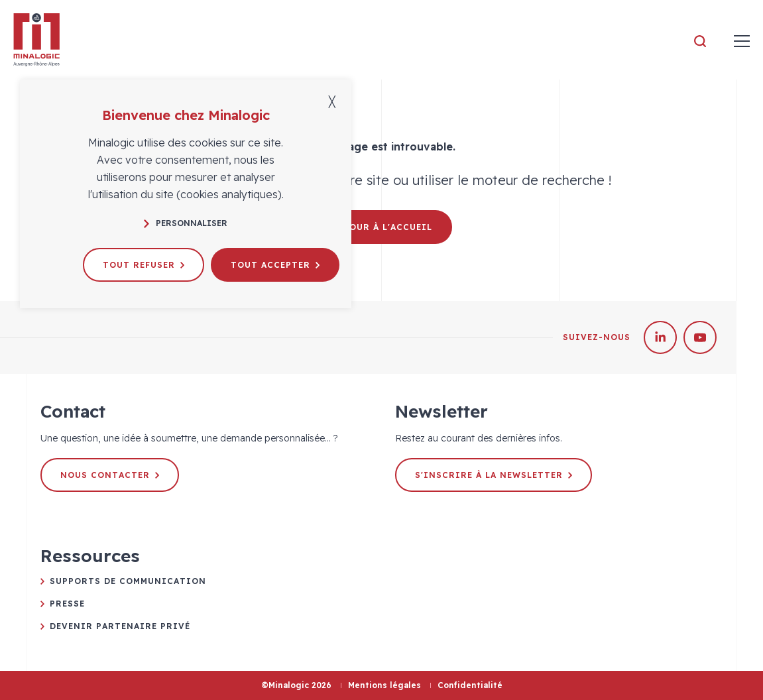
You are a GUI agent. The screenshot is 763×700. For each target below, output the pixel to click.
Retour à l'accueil (381, 227)
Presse (67, 604)
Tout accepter (275, 265)
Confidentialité (470, 685)
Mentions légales (384, 685)
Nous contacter (110, 475)
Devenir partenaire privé (120, 626)
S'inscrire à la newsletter (494, 475)
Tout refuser (144, 265)
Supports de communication (128, 581)
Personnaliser (186, 223)
